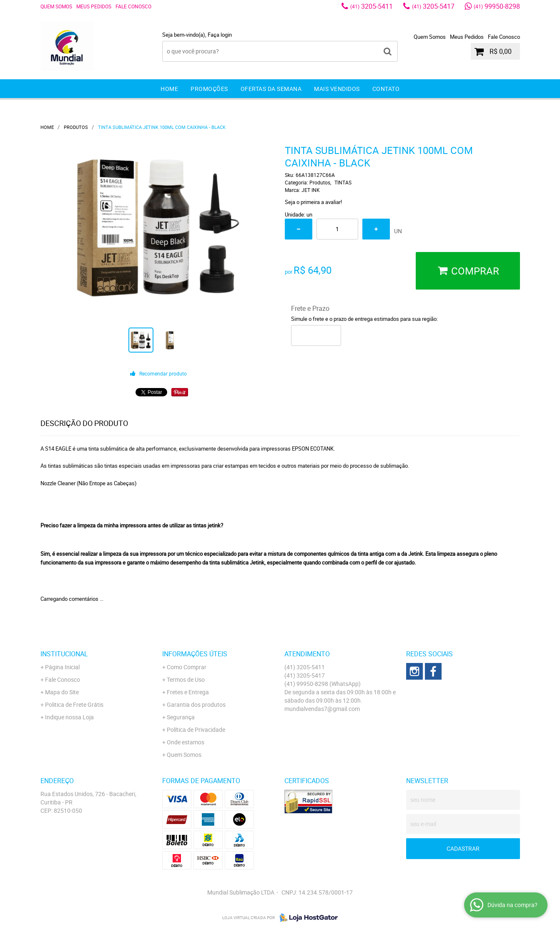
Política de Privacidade (196, 730)
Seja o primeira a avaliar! (313, 202)
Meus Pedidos (94, 6)
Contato (386, 89)
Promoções (209, 89)
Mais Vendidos (337, 89)
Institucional (64, 654)
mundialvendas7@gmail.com (322, 709)
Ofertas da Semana (271, 89)
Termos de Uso (186, 679)
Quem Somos (56, 6)
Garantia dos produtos (196, 704)
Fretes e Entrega (188, 692)
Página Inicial (62, 667)
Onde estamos (186, 742)
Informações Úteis (195, 654)
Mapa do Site (62, 692)
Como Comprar (187, 667)
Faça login (220, 35)
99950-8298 (497, 6)
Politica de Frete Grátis (74, 704)
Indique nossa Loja (69, 717)
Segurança (181, 717)
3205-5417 (433, 6)
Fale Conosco (133, 6)
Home (169, 89)
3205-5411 (372, 6)
